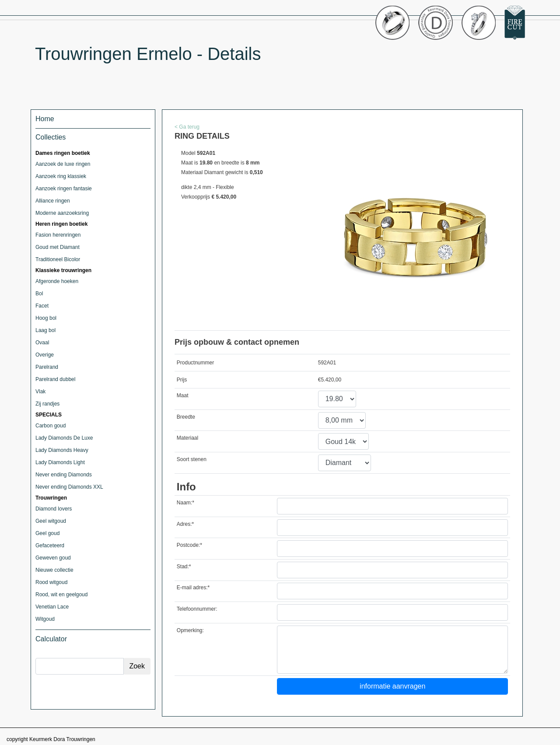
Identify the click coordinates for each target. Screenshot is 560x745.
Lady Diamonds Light (60, 462)
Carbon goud (51, 426)
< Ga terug (187, 127)
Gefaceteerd (50, 546)
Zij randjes (47, 404)
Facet (42, 306)
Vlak (40, 392)
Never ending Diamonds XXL (69, 487)
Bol (39, 294)
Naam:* (185, 503)
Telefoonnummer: (197, 609)
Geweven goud (53, 558)
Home (45, 119)
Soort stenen (192, 459)
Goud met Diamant (58, 247)
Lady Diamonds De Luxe (64, 438)
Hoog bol (46, 318)
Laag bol (45, 330)
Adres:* (185, 524)
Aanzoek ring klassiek (61, 176)
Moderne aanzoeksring (62, 213)
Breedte (186, 417)
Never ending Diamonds (64, 475)
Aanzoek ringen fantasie (64, 189)
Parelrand (47, 367)
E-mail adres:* (193, 588)
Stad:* (184, 567)
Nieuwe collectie (54, 570)
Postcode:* (189, 545)
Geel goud (47, 533)
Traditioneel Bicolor (58, 259)
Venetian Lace (52, 607)
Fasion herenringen (58, 235)
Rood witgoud (51, 582)
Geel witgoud (51, 521)
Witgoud (45, 619)
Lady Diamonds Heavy (62, 450)
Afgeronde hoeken (57, 281)
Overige (45, 355)
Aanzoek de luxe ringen (63, 164)
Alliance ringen (53, 201)
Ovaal (42, 343)
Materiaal (187, 438)
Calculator (51, 639)
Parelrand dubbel (55, 379)
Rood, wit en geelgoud (61, 595)
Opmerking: (190, 630)
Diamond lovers (54, 509)
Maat (183, 395)
